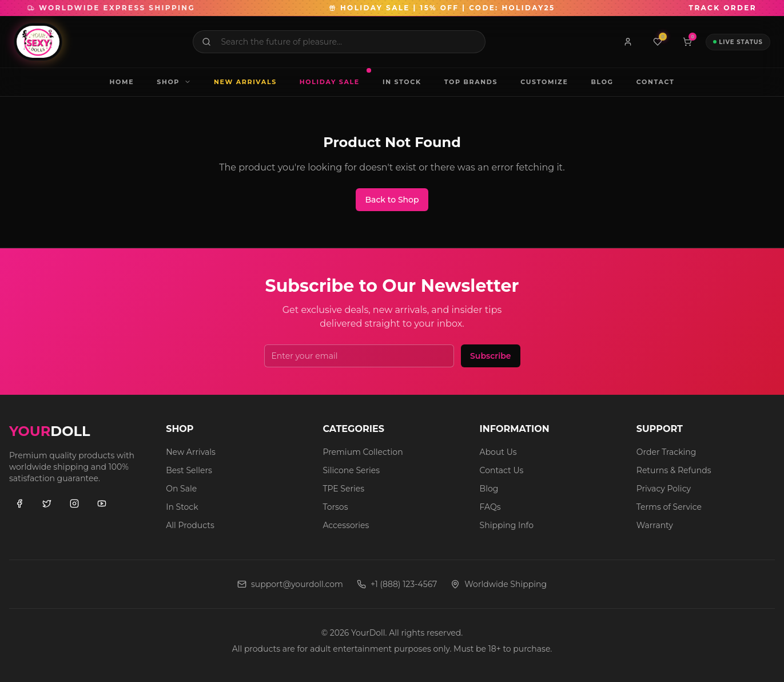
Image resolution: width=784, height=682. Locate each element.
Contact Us (502, 470)
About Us (498, 452)
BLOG (602, 82)
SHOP (174, 82)
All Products (190, 525)
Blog (489, 489)
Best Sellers (189, 470)
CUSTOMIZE (544, 82)
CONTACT (656, 82)
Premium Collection (363, 452)
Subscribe (490, 356)
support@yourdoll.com (290, 584)
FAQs (490, 507)
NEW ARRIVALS (245, 82)
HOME (122, 82)
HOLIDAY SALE (334, 78)
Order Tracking (666, 452)
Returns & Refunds (674, 470)
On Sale (181, 489)
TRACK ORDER (723, 8)
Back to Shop (392, 200)
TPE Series (343, 489)
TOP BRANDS (471, 82)
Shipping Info (507, 525)
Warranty (655, 525)
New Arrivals (191, 452)
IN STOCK (402, 82)
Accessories (346, 525)
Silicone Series (351, 470)
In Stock (182, 507)
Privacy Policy (664, 489)
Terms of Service (669, 507)
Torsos (335, 507)
